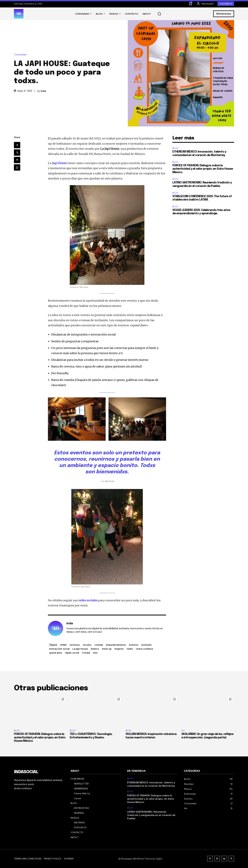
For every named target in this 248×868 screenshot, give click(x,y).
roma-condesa (144, 649)
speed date (56, 653)
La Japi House (80, 649)
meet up (107, 649)
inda (43, 91)
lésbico (95, 649)
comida (99, 645)
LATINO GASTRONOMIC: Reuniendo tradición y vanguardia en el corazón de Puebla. (151, 815)
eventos (134, 645)
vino (95, 653)
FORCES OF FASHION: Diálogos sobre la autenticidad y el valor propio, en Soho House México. (203, 169)
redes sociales (88, 600)
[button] (159, 14)
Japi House (59, 163)
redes (130, 649)
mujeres (119, 649)
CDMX (63, 645)
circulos (87, 645)
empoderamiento (116, 645)
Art (183, 731)
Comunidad (21, 55)
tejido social (72, 653)
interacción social (59, 649)
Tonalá (86, 653)
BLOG (175, 148)
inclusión (146, 645)
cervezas (75, 645)
